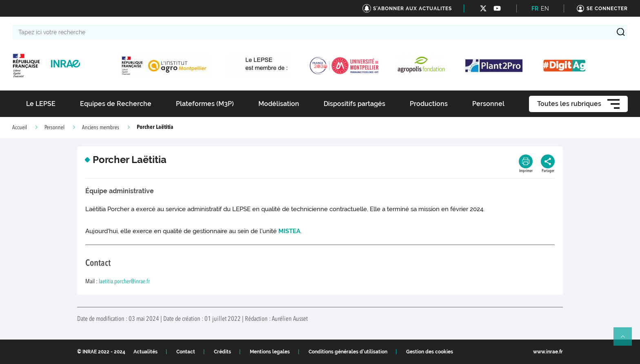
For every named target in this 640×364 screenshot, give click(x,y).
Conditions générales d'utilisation (348, 352)
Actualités (146, 352)
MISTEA (289, 231)
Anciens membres (101, 128)
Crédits (222, 352)
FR (535, 9)
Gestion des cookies (430, 352)
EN (545, 9)
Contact (186, 352)
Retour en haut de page (626, 340)
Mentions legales (270, 352)
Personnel (54, 128)
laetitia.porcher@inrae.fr (124, 282)
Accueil (20, 128)
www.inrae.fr (548, 352)
